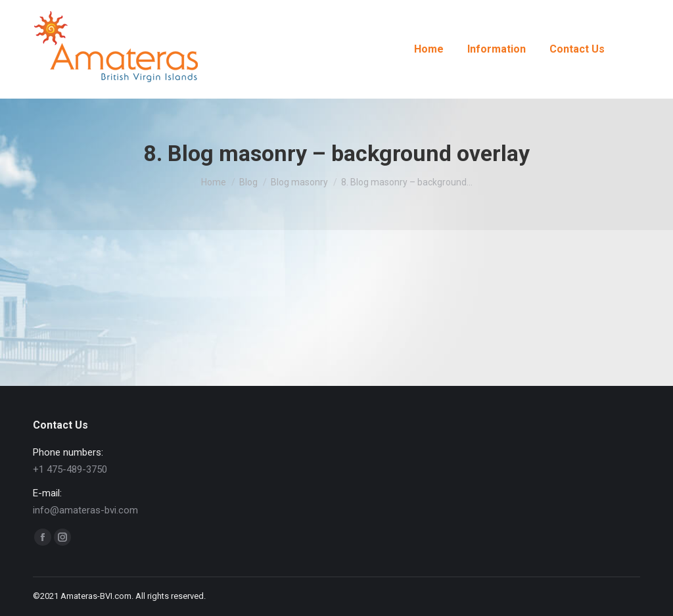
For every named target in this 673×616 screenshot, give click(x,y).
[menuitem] (429, 49)
